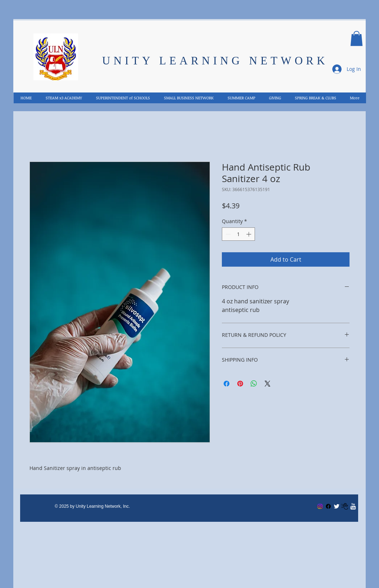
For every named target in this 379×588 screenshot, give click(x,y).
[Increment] (249, 234)
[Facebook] (328, 506)
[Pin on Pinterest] (240, 384)
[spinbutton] (238, 234)
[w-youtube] (353, 506)
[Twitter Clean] (337, 506)
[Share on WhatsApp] (254, 384)
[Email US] (345, 506)
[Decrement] (227, 234)
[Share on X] (268, 384)
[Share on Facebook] (227, 384)
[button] (357, 39)
